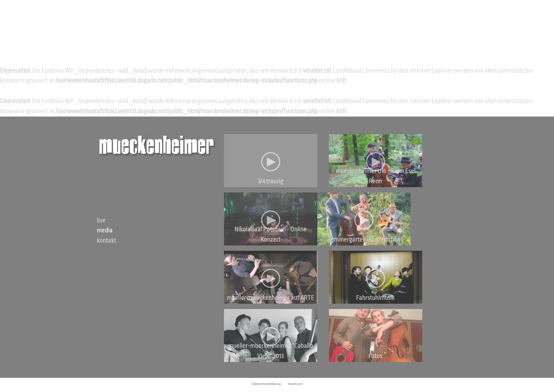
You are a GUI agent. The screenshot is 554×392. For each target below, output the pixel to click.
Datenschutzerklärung (266, 384)
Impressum (295, 384)
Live (101, 220)
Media (105, 230)
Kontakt (107, 240)
